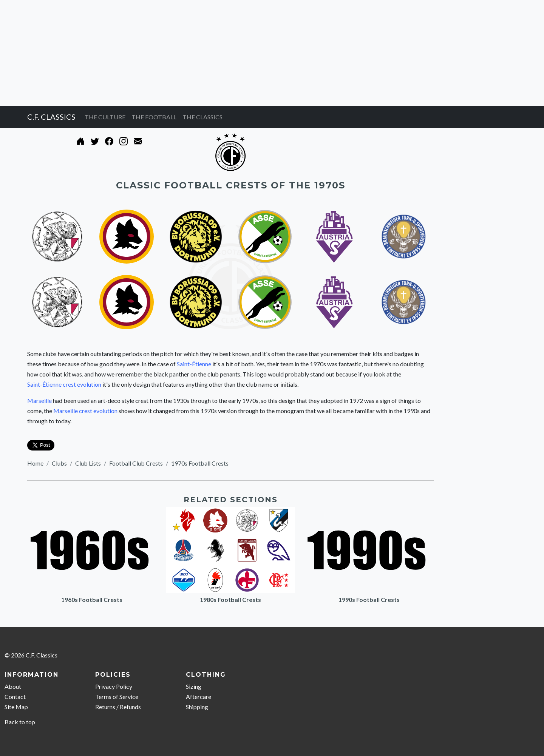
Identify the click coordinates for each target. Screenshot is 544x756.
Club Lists (88, 463)
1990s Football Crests (369, 599)
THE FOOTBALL (154, 117)
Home (35, 463)
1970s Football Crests (200, 463)
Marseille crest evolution (85, 411)
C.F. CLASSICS (51, 117)
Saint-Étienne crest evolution (64, 384)
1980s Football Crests (230, 599)
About (13, 686)
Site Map (16, 707)
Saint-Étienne (194, 364)
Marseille (39, 400)
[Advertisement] (227, 53)
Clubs (59, 463)
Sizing (194, 686)
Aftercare (199, 697)
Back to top (20, 722)
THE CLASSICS (202, 117)
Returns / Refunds (118, 707)
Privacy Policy (114, 686)
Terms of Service (117, 697)
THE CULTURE (105, 117)
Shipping (197, 707)
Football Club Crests (136, 463)
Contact (15, 697)
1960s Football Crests (92, 599)
